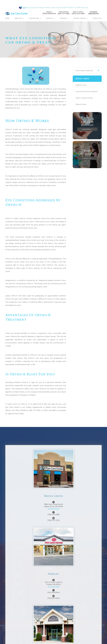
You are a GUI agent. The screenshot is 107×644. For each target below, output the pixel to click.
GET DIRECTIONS (53, 509)
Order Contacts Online (85, 98)
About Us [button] (19, 18)
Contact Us (97, 18)
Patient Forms (81, 85)
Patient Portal (81, 104)
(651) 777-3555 (64, 14)
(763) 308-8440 (49, 14)
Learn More (86, 129)
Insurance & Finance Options (87, 91)
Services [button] (50, 18)
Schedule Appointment (94, 13)
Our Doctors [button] (35, 18)
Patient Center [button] (81, 18)
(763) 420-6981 (78, 14)
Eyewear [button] (64, 18)
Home (7, 18)
